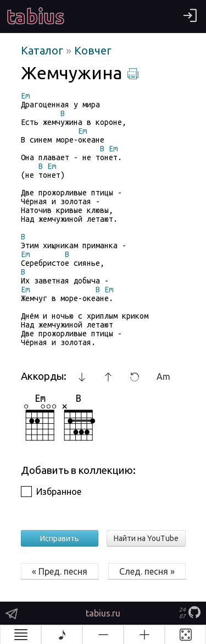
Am (163, 376)
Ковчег (93, 50)
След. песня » (147, 571)
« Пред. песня (60, 571)
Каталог (43, 50)
